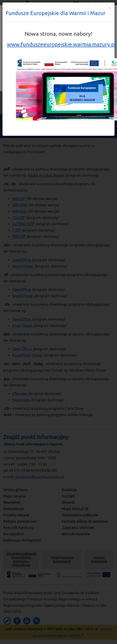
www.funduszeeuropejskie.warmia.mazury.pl (61, 44)
